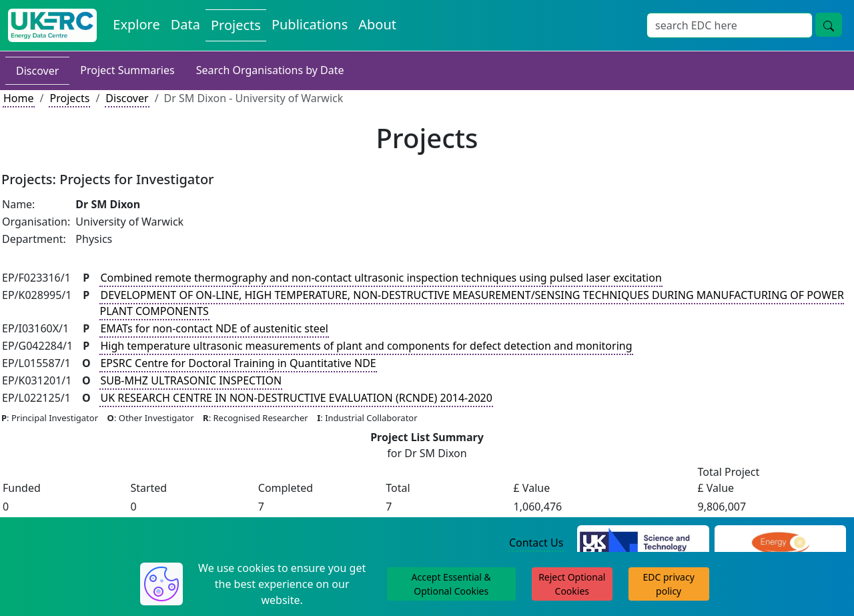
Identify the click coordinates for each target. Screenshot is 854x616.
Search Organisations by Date (270, 70)
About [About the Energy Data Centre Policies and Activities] (377, 24)
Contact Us (536, 543)
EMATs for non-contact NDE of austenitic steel (214, 328)
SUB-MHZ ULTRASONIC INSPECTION (191, 380)
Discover (37, 71)
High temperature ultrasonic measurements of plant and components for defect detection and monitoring (366, 346)
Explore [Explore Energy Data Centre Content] (136, 24)
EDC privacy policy (669, 584)
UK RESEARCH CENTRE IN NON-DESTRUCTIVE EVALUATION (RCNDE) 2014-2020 (296, 398)
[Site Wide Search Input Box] (730, 25)
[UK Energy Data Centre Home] (52, 25)
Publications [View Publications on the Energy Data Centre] (310, 24)
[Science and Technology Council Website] (643, 543)
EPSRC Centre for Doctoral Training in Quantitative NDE (238, 363)
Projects (69, 98)
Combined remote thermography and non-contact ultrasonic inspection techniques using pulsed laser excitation (381, 278)
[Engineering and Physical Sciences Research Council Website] (780, 543)
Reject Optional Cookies (572, 584)
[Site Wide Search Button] (829, 25)
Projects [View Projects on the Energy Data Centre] (236, 25)
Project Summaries (127, 70)
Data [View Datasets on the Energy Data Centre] (185, 24)
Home (19, 98)
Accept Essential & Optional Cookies (451, 584)
